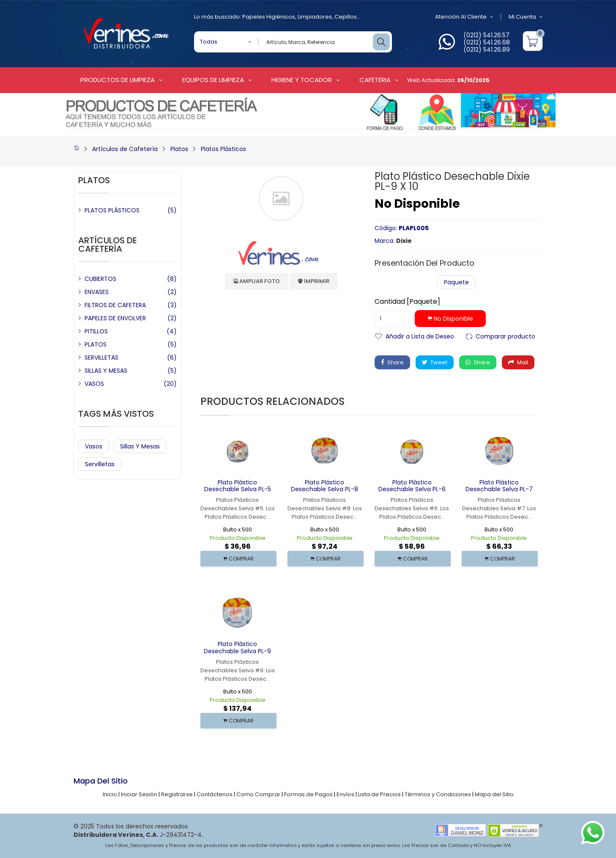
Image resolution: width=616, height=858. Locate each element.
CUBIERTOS (100, 279)
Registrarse (177, 794)
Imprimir (314, 281)
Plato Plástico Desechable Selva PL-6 (412, 486)
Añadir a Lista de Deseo (420, 336)
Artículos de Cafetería (125, 149)
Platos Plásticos (223, 149)
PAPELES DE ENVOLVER (115, 318)
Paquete (456, 282)
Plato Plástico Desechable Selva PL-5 (238, 486)
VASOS (94, 384)
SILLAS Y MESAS (106, 371)
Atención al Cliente (464, 17)
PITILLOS (96, 331)
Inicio (110, 794)
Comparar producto (505, 336)
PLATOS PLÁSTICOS (112, 210)
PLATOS (96, 344)
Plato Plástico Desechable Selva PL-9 (237, 648)
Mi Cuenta (526, 17)
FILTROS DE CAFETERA (115, 305)
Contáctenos (215, 794)
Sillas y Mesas (140, 446)
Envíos (345, 794)
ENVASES (97, 292)
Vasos (94, 446)
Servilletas (100, 464)
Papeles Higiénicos (269, 17)
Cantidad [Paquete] (407, 302)
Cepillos (346, 17)
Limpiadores (315, 17)
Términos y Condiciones (438, 794)
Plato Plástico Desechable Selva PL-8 (324, 486)
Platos (179, 149)
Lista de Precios (379, 794)
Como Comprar (258, 794)
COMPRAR (238, 559)
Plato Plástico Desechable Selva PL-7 (499, 486)
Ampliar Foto (257, 281)
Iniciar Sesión (139, 794)
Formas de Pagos (308, 794)
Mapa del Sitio (494, 794)
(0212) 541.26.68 (487, 42)
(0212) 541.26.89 (487, 49)
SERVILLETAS (101, 357)
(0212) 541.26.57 (486, 35)
